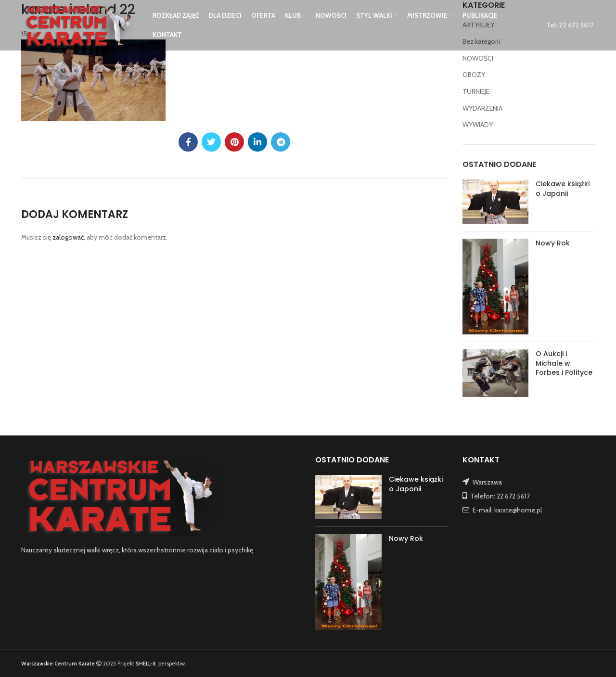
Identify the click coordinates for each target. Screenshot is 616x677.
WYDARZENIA (482, 108)
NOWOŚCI (478, 58)
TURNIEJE (476, 91)
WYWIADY (478, 125)
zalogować (68, 237)
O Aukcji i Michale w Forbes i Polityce (564, 363)
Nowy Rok (553, 243)
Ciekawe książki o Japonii (563, 189)
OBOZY (474, 75)
